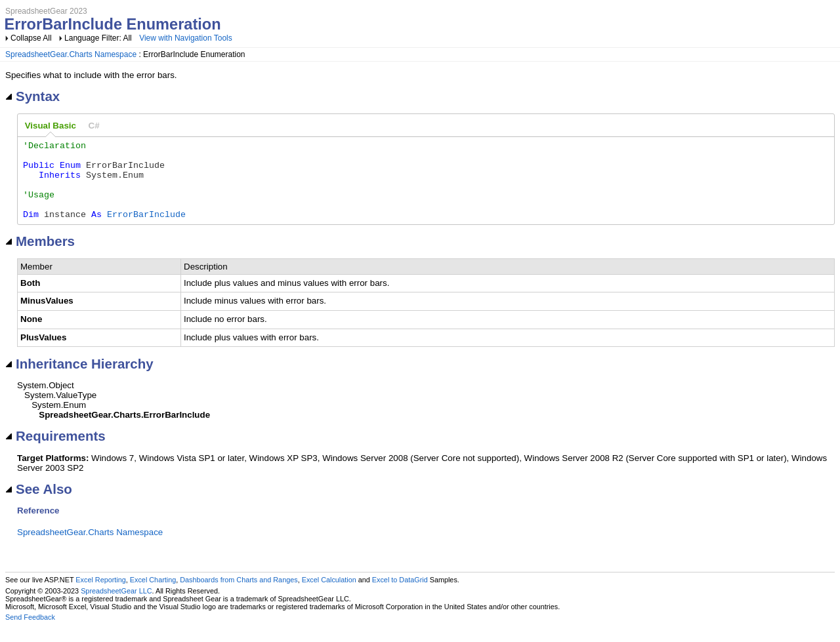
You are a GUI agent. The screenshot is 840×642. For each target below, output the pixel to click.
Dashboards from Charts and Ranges (239, 595)
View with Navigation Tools (186, 38)
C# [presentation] (94, 126)
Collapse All (31, 38)
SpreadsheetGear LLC (116, 607)
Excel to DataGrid (400, 595)
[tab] (51, 126)
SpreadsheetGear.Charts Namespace (71, 54)
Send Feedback (30, 633)
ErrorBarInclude (146, 230)
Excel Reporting (100, 595)
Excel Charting (153, 595)
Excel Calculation (329, 595)
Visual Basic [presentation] (51, 126)
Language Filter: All (99, 38)
